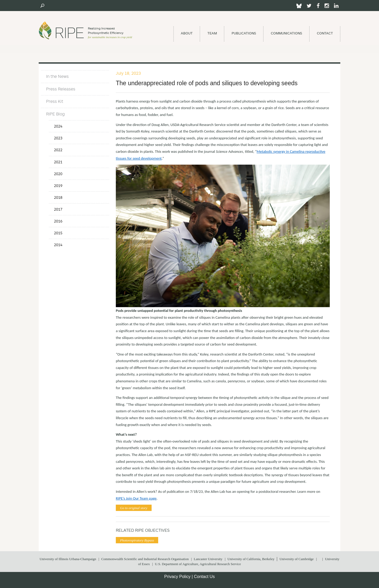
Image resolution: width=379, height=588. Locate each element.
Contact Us (204, 577)
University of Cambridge (297, 559)
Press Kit (55, 101)
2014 (58, 245)
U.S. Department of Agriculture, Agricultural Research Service (198, 564)
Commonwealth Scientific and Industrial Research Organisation (145, 559)
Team (212, 33)
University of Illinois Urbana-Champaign (68, 559)
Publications (244, 33)
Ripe (61, 30)
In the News (57, 76)
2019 (58, 186)
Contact (325, 33)
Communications (286, 33)
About (187, 33)
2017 (58, 209)
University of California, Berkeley (251, 559)
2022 (58, 150)
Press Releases (61, 89)
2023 (58, 138)
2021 (58, 162)
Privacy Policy (177, 577)
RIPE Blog (55, 114)
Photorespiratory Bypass (137, 540)
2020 (58, 174)
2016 (58, 221)
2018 (58, 197)
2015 (58, 233)
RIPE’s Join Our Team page (136, 498)
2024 (58, 126)
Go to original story (134, 508)
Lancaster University (208, 559)
